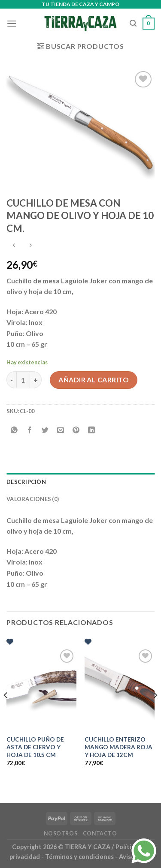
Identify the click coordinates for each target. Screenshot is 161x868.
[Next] (155, 712)
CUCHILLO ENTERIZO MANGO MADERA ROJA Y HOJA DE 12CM (118, 747)
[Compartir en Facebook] (30, 431)
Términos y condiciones (80, 857)
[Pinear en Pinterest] (76, 431)
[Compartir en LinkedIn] (92, 431)
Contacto (100, 833)
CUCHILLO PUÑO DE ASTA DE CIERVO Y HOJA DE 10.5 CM (35, 747)
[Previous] (6, 712)
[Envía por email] (61, 431)
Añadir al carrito (94, 380)
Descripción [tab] (26, 482)
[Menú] (12, 23)
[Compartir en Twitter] (45, 431)
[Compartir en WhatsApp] (14, 431)
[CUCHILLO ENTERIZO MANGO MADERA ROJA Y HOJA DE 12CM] (120, 689)
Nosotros (61, 833)
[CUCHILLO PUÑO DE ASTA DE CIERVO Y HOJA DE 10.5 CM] (41, 689)
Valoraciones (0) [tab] (33, 499)
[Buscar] (133, 23)
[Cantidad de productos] (23, 380)
